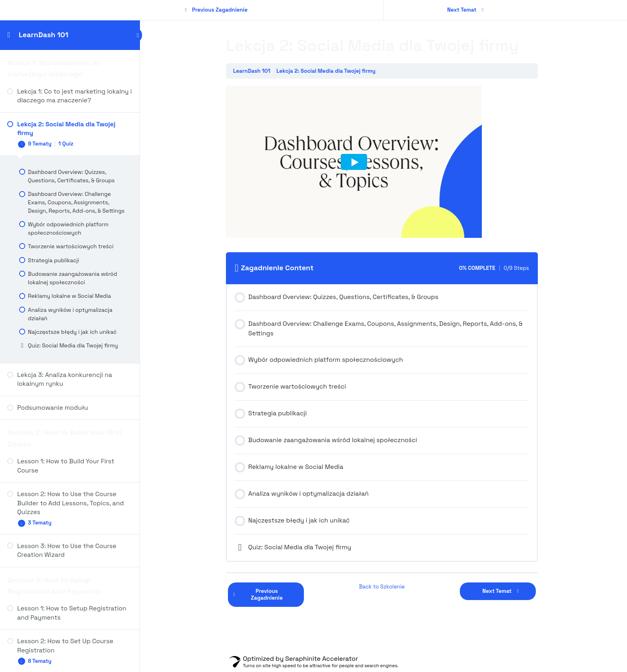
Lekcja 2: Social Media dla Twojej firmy (327, 71)
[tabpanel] (383, 164)
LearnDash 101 (44, 35)
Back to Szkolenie (384, 587)
